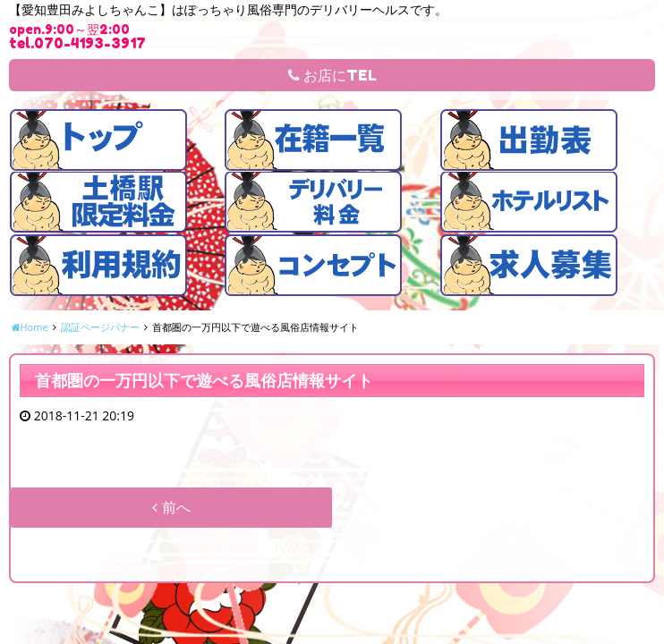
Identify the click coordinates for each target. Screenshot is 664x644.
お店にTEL (332, 75)
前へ (171, 507)
